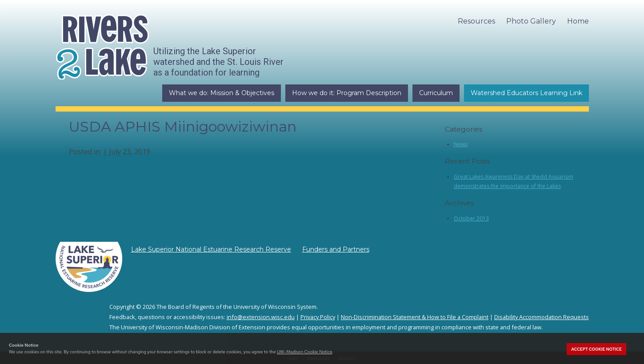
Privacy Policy (318, 317)
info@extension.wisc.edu (261, 317)
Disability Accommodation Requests (542, 317)
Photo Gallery (531, 21)
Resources (476, 21)
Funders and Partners (336, 249)
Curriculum (436, 93)
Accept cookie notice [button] (596, 349)
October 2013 (471, 218)
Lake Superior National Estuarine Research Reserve (211, 249)
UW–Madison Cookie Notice (304, 352)
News (461, 144)
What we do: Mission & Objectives (222, 93)
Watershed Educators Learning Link (526, 93)
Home (578, 21)
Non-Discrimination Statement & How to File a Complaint (415, 317)
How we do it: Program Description (347, 93)
